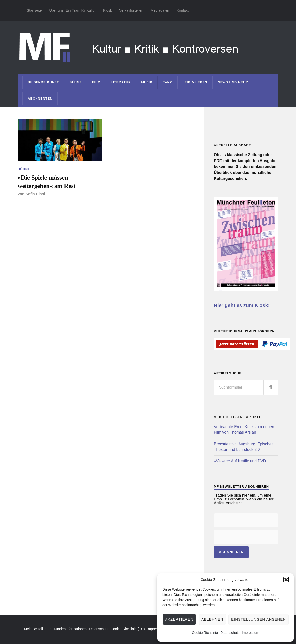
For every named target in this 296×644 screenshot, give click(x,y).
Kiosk (107, 10)
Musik (147, 82)
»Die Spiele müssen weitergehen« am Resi (46, 182)
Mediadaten (160, 10)
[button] (286, 580)
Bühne (76, 82)
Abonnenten (40, 98)
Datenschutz (230, 633)
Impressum (250, 633)
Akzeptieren (179, 619)
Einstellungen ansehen (259, 619)
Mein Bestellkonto (38, 629)
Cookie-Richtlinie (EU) (128, 629)
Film (96, 82)
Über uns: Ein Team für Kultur (72, 10)
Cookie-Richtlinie (205, 633)
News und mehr (233, 82)
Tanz (167, 82)
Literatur (121, 82)
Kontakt (183, 10)
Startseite (34, 10)
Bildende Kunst (43, 82)
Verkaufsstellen (131, 10)
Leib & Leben (195, 82)
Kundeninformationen (70, 629)
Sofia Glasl (35, 194)
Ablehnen (212, 619)
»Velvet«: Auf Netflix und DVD (240, 461)
